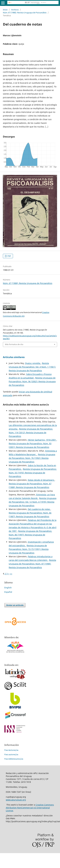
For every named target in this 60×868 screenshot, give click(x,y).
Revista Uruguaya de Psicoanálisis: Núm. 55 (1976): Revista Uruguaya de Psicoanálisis (33, 473)
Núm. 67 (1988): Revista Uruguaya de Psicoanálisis (25, 13)
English (8, 588)
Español (8, 592)
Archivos (15, 10)
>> (11, 574)
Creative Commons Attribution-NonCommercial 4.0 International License (30, 808)
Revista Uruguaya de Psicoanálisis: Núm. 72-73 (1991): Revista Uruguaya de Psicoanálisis (29, 549)
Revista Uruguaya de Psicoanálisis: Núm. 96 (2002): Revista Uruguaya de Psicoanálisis (32, 381)
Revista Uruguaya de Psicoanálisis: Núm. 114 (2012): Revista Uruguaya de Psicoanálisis (31, 433)
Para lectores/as (11, 750)
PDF (9, 256)
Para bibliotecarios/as (14, 759)
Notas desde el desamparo (41, 480)
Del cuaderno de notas (39, 509)
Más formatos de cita (14, 344)
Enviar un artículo (15, 605)
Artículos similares (14, 357)
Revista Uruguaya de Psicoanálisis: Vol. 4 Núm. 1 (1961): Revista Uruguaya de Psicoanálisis (32, 367)
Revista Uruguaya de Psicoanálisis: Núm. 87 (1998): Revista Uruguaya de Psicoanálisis (32, 564)
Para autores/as (11, 754)
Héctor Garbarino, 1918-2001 (42, 440)
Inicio (5, 10)
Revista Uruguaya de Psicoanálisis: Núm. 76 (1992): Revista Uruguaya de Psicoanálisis (32, 458)
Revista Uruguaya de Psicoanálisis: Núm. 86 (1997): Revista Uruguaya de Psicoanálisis (30, 535)
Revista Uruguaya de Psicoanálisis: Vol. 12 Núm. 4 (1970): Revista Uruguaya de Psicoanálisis (33, 502)
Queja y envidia (33, 363)
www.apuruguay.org (16, 800)
